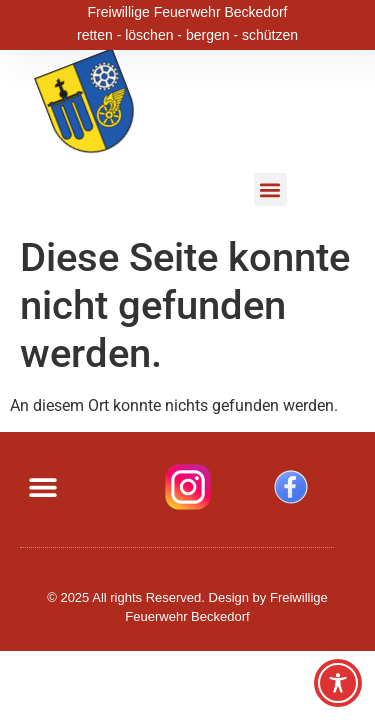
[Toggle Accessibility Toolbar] (338, 683)
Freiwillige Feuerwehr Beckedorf (188, 11)
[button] (270, 189)
